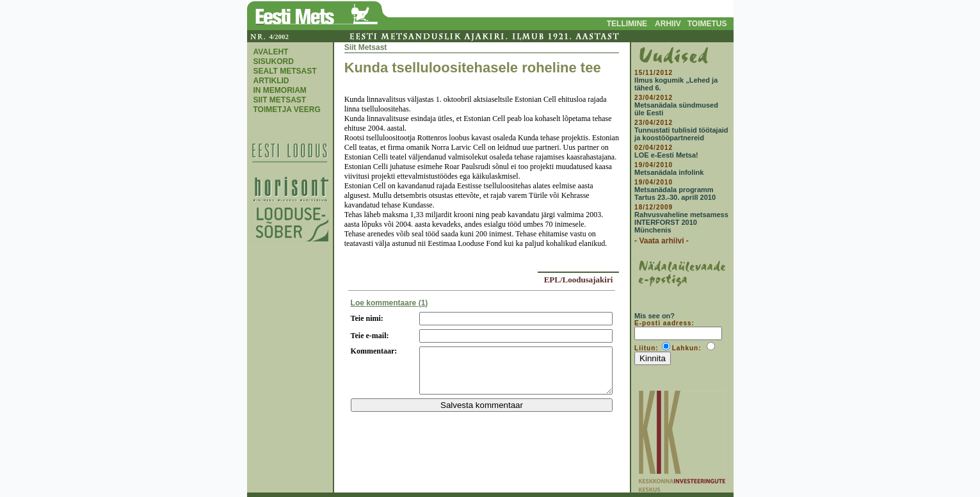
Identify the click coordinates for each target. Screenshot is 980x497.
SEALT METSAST (285, 71)
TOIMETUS (707, 24)
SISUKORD (274, 61)
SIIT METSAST (280, 100)
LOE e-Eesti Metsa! (666, 155)
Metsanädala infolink (669, 172)
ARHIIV (668, 24)
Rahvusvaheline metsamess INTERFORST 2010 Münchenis (681, 222)
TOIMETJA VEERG (287, 110)
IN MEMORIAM (280, 90)
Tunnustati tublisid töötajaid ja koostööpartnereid (681, 134)
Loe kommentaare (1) (390, 303)
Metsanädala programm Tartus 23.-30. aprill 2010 (675, 193)
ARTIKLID (271, 81)
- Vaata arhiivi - (662, 241)
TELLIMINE (627, 24)
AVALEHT (271, 52)
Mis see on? (655, 316)
